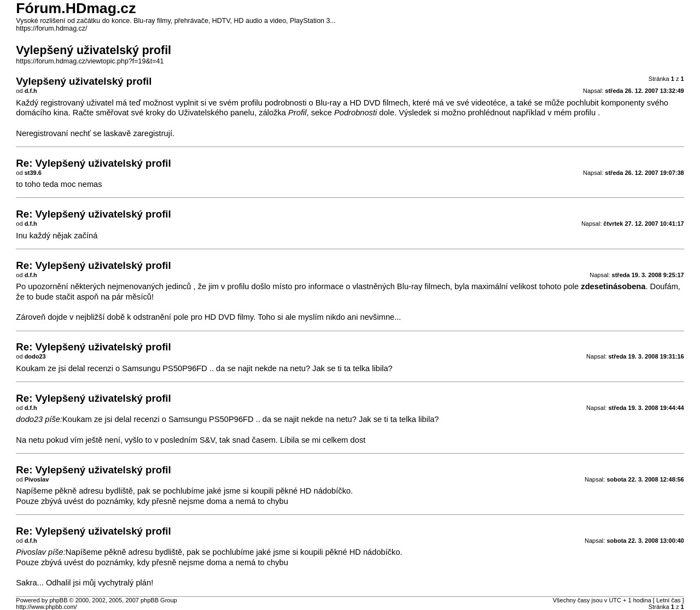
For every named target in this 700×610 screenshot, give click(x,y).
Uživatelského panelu (216, 113)
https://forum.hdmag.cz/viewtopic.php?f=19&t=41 (90, 61)
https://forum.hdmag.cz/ (51, 28)
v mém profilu (571, 113)
